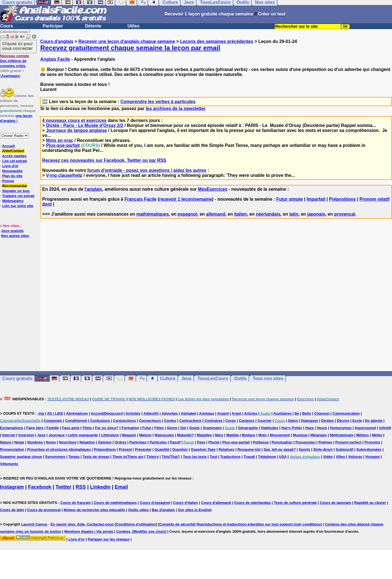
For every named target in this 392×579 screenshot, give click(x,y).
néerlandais (268, 214)
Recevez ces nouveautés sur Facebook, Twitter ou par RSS (104, 160)
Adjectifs (151, 413)
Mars (219, 435)
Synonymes (55, 457)
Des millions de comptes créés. (15, 61)
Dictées (327, 421)
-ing (41, 413)
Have (310, 428)
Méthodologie (342, 435)
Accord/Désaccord (107, 413)
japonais (316, 214)
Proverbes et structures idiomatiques (59, 449)
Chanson (322, 413)
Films (87, 428)
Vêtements (9, 464)
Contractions (190, 421)
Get (183, 428)
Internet (9, 435)
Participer (53, 26)
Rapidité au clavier (370, 503)
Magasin (129, 435)
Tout (213, 457)
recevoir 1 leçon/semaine (186, 199)
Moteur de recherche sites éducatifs (94, 510)
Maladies (204, 435)
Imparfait (316, 199)
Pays (201, 442)
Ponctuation (282, 442)
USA (283, 457)
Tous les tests (195, 457)
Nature (6, 442)
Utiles (134, 26)
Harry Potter (292, 428)
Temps (74, 457)
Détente (93, 26)
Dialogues (309, 421)
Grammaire (212, 428)
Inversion (26, 435)
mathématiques (153, 214)
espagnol (187, 214)
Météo (377, 435)
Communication (346, 413)
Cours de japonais (336, 503)
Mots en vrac (60, 140)
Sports (305, 449)
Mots (263, 435)
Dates (293, 421)
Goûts (194, 428)
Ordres (121, 442)
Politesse (261, 442)
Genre (172, 428)
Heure (322, 428)
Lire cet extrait (15, 161)
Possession (305, 442)
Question (180, 449)
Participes (138, 442)
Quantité (162, 449)
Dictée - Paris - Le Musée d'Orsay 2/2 (85, 125)
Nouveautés (12, 171)
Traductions (230, 457)
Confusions (100, 421)
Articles (251, 413)
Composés (53, 421)
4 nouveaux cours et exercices (74, 120)
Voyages (372, 457)
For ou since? (107, 428)
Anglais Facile (55, 59)
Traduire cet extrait (18, 196)
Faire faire (35, 428)
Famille (53, 428)
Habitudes (270, 428)
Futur (147, 428)
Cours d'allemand (216, 503)
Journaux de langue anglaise (76, 130)
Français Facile (140, 199)
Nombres (35, 442)
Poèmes (326, 442)
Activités (133, 413)
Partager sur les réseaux (108, 539)
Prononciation (12, 449)
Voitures (355, 457)
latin (294, 214)
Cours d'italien (186, 503)
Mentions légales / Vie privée (89, 531)
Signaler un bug (16, 191)
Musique (300, 435)
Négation (87, 442)
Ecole (357, 421)
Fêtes (159, 428)
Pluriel (214, 442)
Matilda (233, 435)
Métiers (363, 435)
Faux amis (71, 428)
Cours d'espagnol (155, 503)
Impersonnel (365, 428)
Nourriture (68, 442)
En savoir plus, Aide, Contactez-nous (82, 524)
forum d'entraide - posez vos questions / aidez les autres (147, 170)
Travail (249, 457)
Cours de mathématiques (115, 503)
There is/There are (128, 457)
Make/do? (185, 435)
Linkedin (100, 487)
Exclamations (12, 428)
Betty (307, 413)
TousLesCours (213, 378)
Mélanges (319, 435)
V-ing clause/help (64, 175)
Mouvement (280, 435)
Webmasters (13, 201)
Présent (125, 449)
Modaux (249, 435)
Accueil (8, 146)
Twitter (63, 487)
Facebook (40, 487)
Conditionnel (76, 421)
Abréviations (77, 413)
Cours (7, 26)
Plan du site (12, 176)
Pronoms (372, 442)
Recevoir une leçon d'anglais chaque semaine (127, 41)
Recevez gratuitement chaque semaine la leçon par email (130, 48)
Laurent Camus (34, 524)
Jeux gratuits (12, 231)
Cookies (123, 531)
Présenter (143, 449)
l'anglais (93, 189)
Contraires (213, 421)
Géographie (248, 428)
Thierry (153, 457)
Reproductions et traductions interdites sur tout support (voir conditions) (259, 524)
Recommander (15, 186)
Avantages (10, 76)
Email (121, 487)
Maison (145, 435)
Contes (170, 421)
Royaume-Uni (249, 449)
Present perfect (348, 442)
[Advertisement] (216, 307)
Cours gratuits (17, 378)
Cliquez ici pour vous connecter (17, 46)
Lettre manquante (83, 435)
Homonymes (341, 428)
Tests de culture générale (295, 503)
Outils (240, 378)
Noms (51, 442)
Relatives (226, 449)
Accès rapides (14, 156)
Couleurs (247, 421)
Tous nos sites (268, 378)
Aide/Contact (13, 151)
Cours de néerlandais (252, 503)
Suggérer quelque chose (21, 457)
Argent (223, 413)
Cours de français (76, 503)
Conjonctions (125, 421)
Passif (175, 442)
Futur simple (289, 199)
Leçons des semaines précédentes (217, 41)
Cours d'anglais (57, 41)
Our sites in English (195, 510)
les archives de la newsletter (176, 109)
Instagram (12, 487)
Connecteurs (150, 421)
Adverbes (170, 413)
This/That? (171, 457)
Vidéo (328, 457)
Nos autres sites (15, 236)
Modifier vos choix (149, 531)
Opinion (105, 442)
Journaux (57, 435)
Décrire (343, 421)
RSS (81, 487)
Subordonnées (369, 449)
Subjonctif (345, 449)
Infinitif (385, 428)
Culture (168, 378)
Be (297, 413)
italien (240, 214)
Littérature (110, 435)
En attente (374, 421)
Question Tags (203, 449)
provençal (345, 214)
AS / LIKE (55, 413)
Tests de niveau (96, 457)
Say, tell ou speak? (280, 449)
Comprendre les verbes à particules (158, 102)
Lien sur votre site (18, 206)
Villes (340, 457)
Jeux (186, 378)
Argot (236, 413)
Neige (19, 442)
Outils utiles (139, 510)
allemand (216, 214)
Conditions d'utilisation (136, 524)
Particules (158, 442)
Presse (8, 181)
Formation (130, 428)
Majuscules (164, 435)
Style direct (323, 449)
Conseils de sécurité (177, 524)
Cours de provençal (44, 510)
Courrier (264, 421)
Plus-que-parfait (63, 145)
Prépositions (343, 199)
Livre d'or (10, 166)
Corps (231, 421)
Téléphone (267, 457)
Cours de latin (12, 510)
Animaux (207, 413)
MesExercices (213, 189)
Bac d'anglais (163, 510)
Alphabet (189, 413)
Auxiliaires (282, 413)
